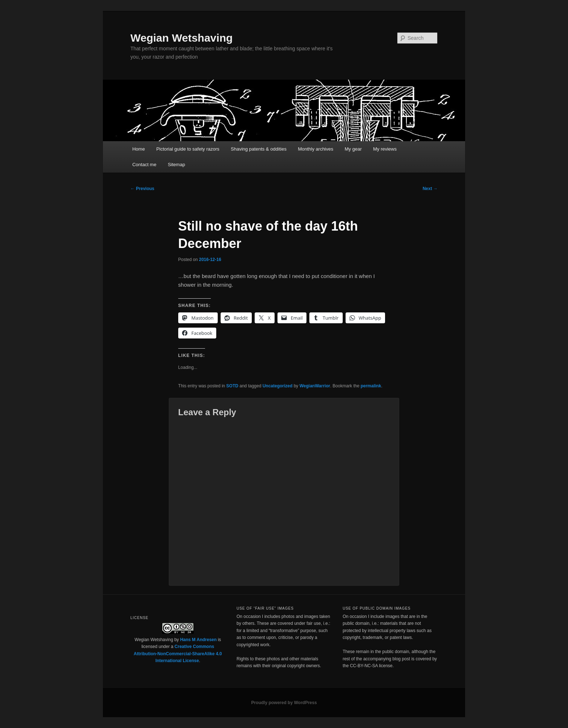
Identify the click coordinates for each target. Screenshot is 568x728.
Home (139, 149)
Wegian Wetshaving (181, 38)
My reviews (385, 149)
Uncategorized (278, 386)
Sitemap (176, 165)
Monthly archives (316, 149)
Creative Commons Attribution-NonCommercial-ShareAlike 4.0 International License (178, 654)
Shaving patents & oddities (259, 149)
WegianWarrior (315, 386)
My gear (353, 149)
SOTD (232, 386)
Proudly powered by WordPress (284, 703)
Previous (142, 189)
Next (430, 189)
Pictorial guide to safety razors (188, 149)
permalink (371, 386)
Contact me (144, 165)
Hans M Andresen (198, 640)
